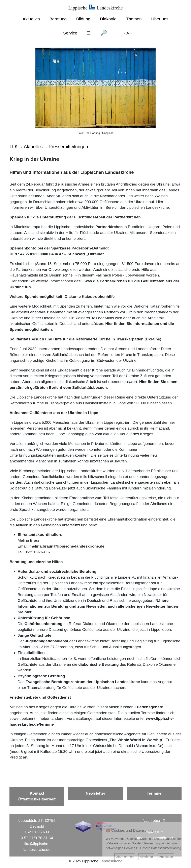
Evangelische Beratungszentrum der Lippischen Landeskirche (83, 682)
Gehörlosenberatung (44, 624)
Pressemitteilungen (68, 147)
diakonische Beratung (99, 664)
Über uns (160, 19)
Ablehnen (146, 857)
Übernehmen (125, 857)
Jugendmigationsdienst (47, 641)
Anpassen (166, 857)
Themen (134, 19)
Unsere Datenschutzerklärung (161, 848)
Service (70, 33)
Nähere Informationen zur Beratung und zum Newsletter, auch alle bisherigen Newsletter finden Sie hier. (98, 606)
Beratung (58, 19)
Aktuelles (31, 19)
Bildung (83, 19)
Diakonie (108, 19)
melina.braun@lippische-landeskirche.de (67, 546)
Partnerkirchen (109, 227)
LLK (14, 147)
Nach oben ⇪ (154, 821)
